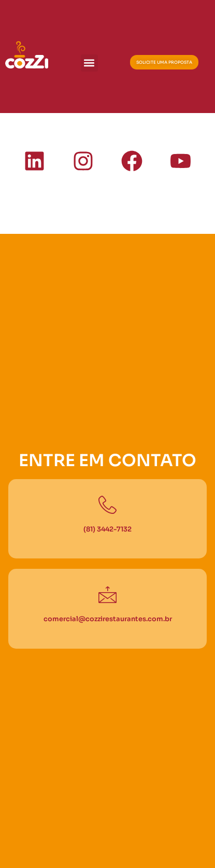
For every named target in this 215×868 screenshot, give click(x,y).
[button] (89, 63)
